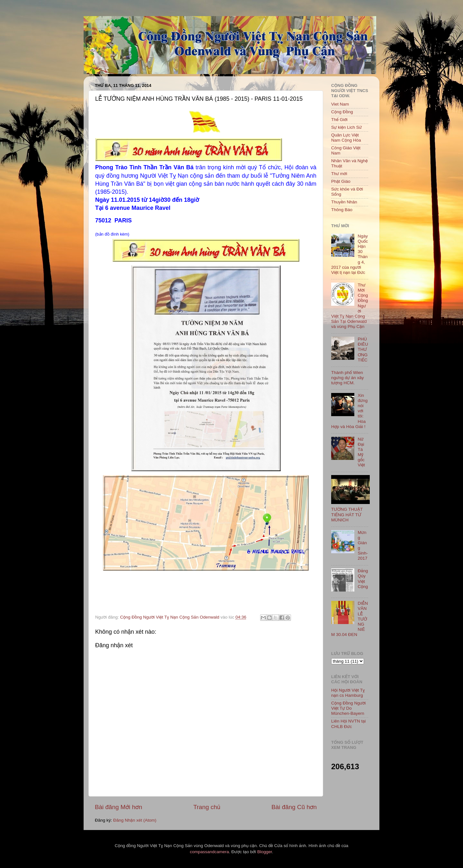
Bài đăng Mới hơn (118, 807)
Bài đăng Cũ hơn (294, 807)
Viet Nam (340, 104)
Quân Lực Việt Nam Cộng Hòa (346, 138)
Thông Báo (342, 210)
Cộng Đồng (342, 112)
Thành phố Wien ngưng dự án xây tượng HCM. (348, 378)
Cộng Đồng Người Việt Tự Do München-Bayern (349, 708)
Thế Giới (339, 120)
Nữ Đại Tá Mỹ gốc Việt (361, 452)
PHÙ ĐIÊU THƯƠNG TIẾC (363, 350)
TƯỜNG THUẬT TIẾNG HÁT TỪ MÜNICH (347, 514)
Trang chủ (207, 807)
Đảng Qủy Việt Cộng (363, 579)
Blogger (265, 852)
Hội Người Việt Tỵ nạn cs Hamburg (348, 693)
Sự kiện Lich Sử (346, 127)
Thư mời (339, 174)
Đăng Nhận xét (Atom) (135, 820)
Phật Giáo (341, 181)
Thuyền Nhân (344, 202)
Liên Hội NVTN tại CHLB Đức (349, 724)
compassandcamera (210, 852)
